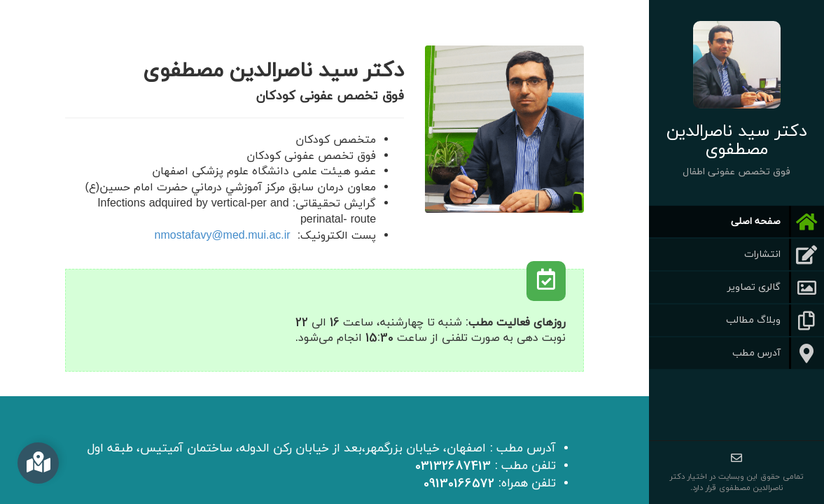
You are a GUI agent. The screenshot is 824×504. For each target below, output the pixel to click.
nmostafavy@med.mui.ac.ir (223, 236)
